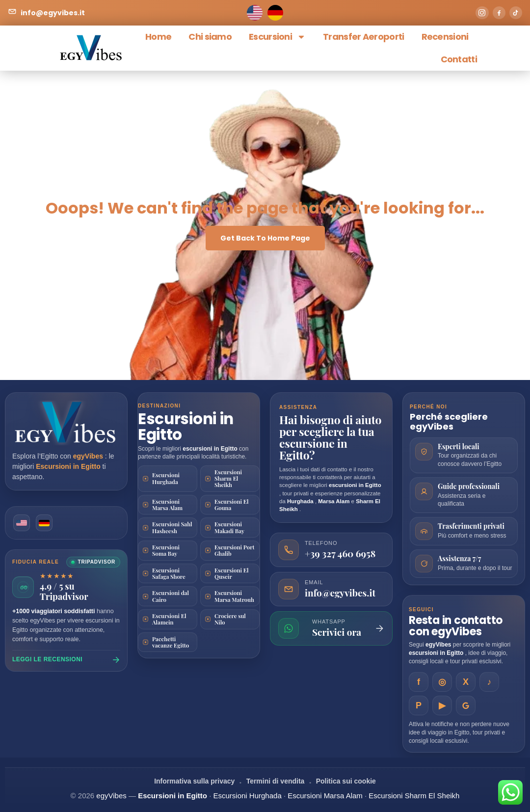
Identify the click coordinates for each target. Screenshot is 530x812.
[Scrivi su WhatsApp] (331, 628)
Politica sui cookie (346, 781)
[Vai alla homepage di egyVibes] (66, 423)
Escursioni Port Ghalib (235, 550)
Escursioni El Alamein (169, 619)
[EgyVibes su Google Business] (466, 705)
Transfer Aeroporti (363, 37)
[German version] (46, 523)
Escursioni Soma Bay (166, 550)
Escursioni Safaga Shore (169, 573)
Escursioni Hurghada (166, 478)
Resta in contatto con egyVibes (456, 626)
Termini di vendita (276, 781)
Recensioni (445, 37)
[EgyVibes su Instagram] (442, 682)
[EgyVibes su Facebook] (419, 682)
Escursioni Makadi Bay (229, 527)
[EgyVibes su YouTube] (442, 705)
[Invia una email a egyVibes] (331, 589)
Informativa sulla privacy (194, 781)
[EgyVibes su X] (466, 682)
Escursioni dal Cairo (171, 596)
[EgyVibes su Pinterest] (419, 705)
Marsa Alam (334, 501)
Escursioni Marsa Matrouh (234, 596)
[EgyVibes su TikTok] (489, 682)
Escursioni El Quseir (231, 573)
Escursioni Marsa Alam (167, 505)
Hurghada (301, 501)
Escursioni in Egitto (69, 466)
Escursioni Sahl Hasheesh (172, 527)
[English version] (22, 523)
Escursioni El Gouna (231, 505)
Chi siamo (210, 37)
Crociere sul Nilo (230, 619)
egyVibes (89, 456)
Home (158, 37)
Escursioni (277, 37)
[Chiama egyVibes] (331, 550)
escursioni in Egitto (211, 449)
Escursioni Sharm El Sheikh (228, 479)
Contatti (459, 59)
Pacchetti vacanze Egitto (171, 642)
